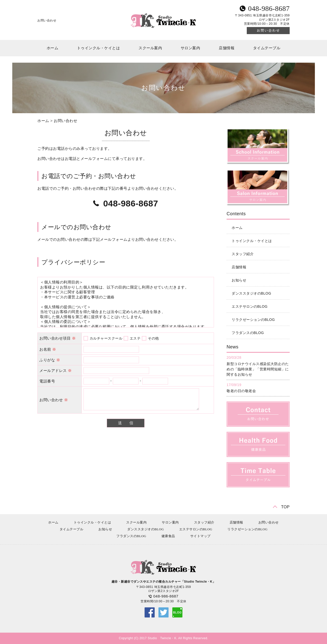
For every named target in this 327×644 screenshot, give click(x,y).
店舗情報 (227, 48)
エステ (135, 338)
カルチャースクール (106, 338)
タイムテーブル (267, 48)
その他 (153, 338)
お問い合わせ (65, 121)
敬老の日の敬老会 (241, 391)
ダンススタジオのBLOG (251, 293)
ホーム (53, 48)
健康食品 (168, 536)
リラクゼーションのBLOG (253, 320)
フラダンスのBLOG (248, 333)
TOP (285, 507)
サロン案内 (190, 48)
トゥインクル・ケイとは (99, 48)
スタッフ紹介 (243, 254)
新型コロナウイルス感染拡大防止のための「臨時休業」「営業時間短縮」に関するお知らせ (258, 369)
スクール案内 (150, 48)
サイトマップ (200, 536)
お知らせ (239, 280)
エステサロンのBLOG (250, 306)
